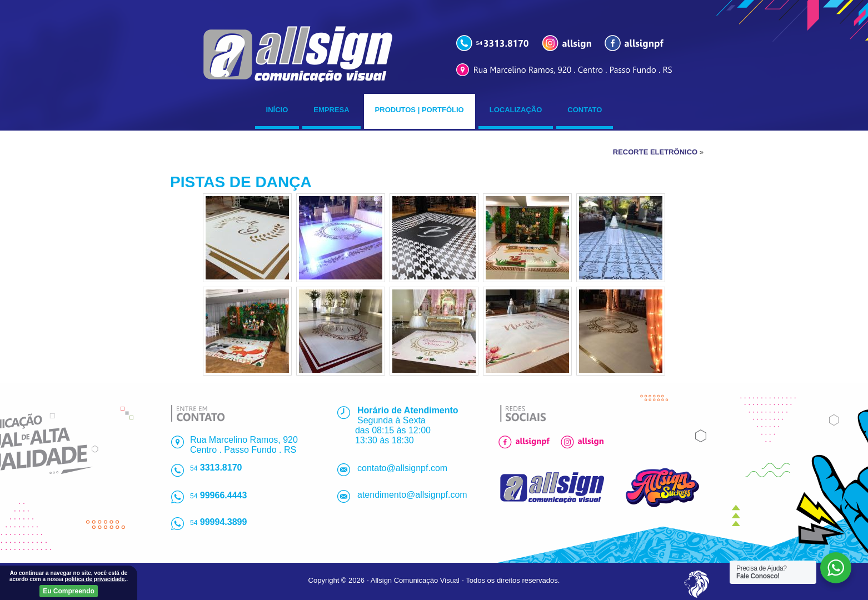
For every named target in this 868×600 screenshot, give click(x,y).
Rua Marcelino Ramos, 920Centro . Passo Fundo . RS (244, 445)
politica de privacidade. (96, 579)
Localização (516, 110)
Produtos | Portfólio (420, 110)
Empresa (331, 110)
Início (277, 110)
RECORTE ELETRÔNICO (655, 152)
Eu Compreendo (69, 591)
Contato (585, 110)
